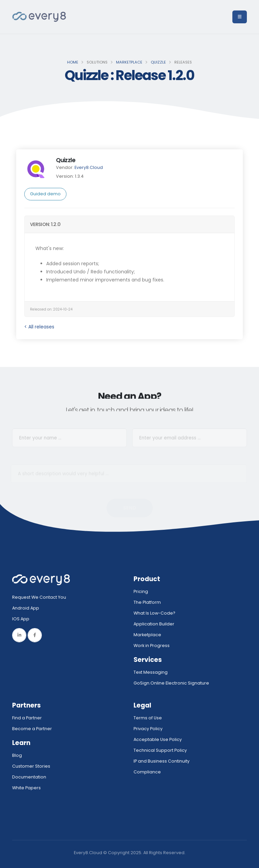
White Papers (26, 788)
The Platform (147, 602)
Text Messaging (151, 672)
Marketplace (129, 62)
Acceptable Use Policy (158, 739)
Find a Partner (27, 718)
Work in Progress (152, 646)
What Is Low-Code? (154, 613)
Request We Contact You (39, 597)
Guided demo (45, 194)
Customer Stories (31, 766)
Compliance (147, 772)
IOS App (22, 619)
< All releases (39, 327)
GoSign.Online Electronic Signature (171, 683)
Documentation (29, 777)
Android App (26, 608)
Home (73, 62)
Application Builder (154, 624)
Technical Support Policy (160, 750)
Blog (17, 755)
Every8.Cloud (89, 167)
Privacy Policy (148, 729)
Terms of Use (148, 718)
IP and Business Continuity (162, 761)
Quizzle (158, 62)
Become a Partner (32, 729)
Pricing (141, 591)
